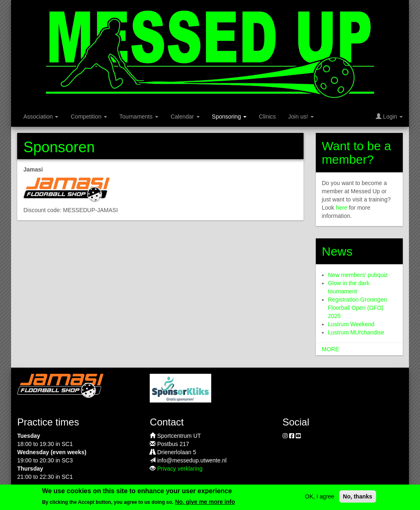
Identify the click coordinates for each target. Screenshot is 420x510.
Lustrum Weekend (351, 324)
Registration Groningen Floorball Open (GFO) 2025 (358, 308)
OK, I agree (320, 499)
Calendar (185, 117)
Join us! (301, 117)
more (331, 349)
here (342, 208)
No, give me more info (205, 505)
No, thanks (358, 499)
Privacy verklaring (180, 469)
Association (41, 117)
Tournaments (139, 117)
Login (389, 117)
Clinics (267, 117)
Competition (89, 117)
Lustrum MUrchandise (356, 332)
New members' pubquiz (358, 275)
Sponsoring (229, 117)
